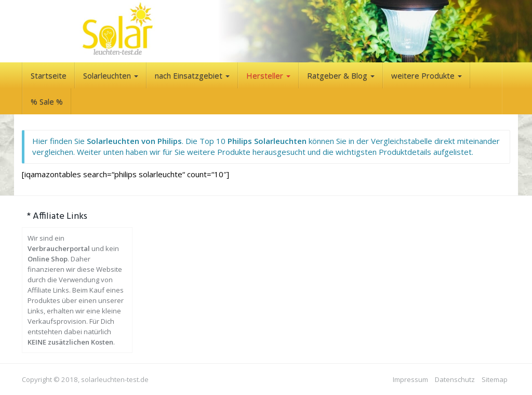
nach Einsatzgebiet (192, 75)
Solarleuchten (111, 75)
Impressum (410, 379)
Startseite (49, 75)
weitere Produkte (427, 75)
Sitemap (495, 379)
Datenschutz (455, 379)
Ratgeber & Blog (341, 75)
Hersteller (268, 75)
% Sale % (47, 101)
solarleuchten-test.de (115, 379)
